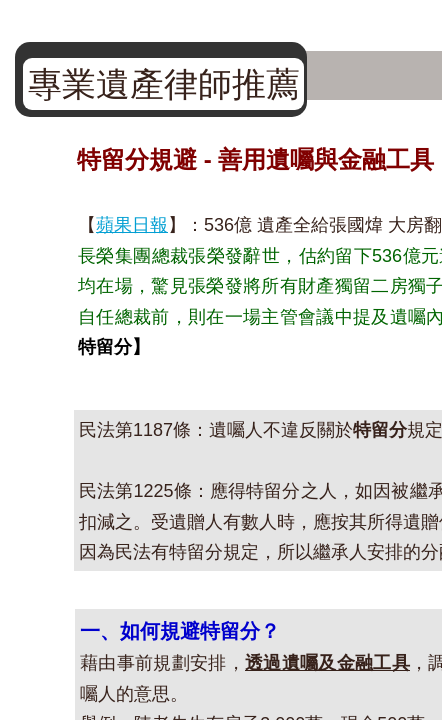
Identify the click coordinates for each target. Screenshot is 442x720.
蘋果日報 (132, 225)
